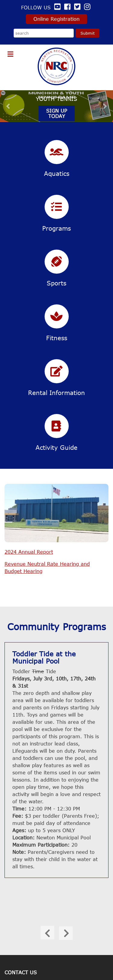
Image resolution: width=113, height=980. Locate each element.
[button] (8, 106)
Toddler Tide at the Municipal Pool (44, 657)
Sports (56, 283)
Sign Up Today (57, 114)
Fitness (57, 338)
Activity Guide (56, 447)
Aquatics (57, 173)
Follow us (42, 8)
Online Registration (56, 19)
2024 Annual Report (29, 552)
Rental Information (56, 392)
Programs (56, 228)
